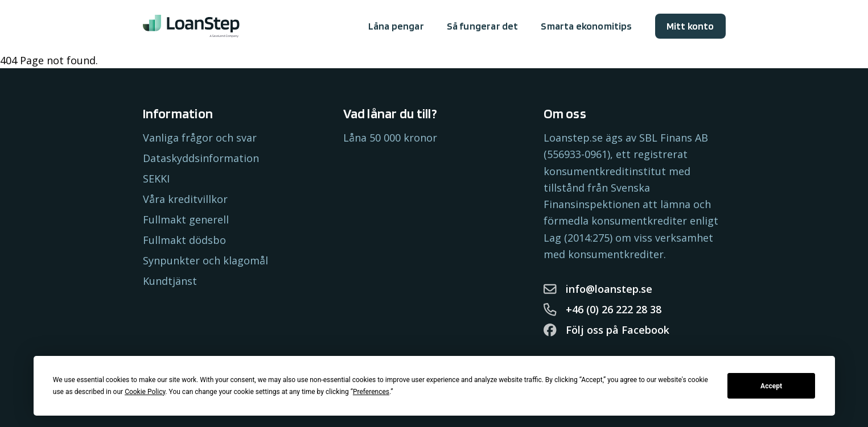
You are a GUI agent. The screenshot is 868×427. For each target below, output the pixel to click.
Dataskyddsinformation (201, 158)
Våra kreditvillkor (185, 199)
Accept (771, 386)
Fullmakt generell (186, 219)
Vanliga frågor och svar (200, 138)
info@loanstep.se (598, 289)
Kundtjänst (170, 281)
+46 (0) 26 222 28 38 (603, 309)
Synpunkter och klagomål (205, 260)
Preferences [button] (371, 392)
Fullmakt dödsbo (184, 240)
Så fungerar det (483, 26)
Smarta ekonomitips (586, 26)
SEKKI (156, 179)
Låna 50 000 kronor (390, 138)
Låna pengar (396, 26)
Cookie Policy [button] (145, 392)
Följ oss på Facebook (607, 330)
